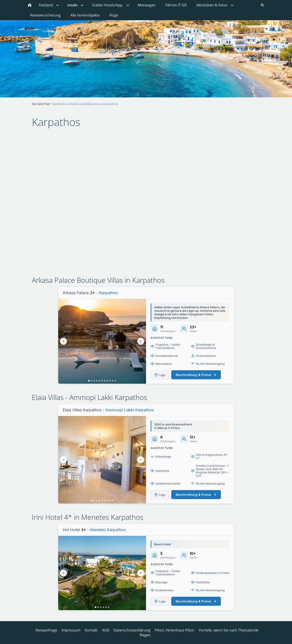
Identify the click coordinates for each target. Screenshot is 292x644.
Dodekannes (91, 104)
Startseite (59, 104)
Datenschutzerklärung (132, 630)
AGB (106, 630)
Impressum (71, 630)
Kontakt (91, 630)
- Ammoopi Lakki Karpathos (128, 410)
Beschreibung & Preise (196, 375)
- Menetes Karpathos (106, 530)
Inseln (74, 104)
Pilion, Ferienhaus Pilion (175, 630)
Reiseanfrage (46, 630)
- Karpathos (106, 293)
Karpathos (111, 104)
